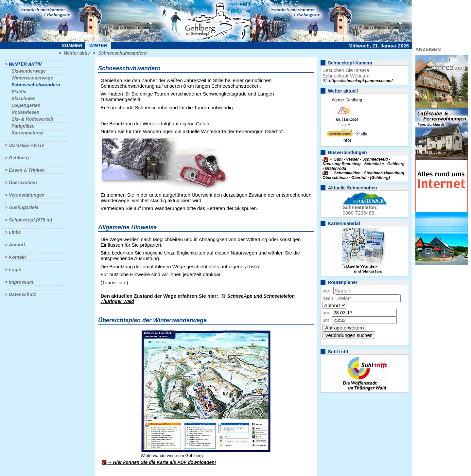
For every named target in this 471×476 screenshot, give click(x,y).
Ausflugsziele (24, 207)
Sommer (72, 45)
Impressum (21, 282)
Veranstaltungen (27, 195)
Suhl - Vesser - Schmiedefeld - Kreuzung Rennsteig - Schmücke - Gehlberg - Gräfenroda (364, 164)
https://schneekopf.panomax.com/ (361, 81)
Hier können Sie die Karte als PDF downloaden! (164, 462)
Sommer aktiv (26, 145)
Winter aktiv (77, 53)
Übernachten (23, 183)
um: (327, 320)
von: (327, 291)
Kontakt (17, 257)
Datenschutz (22, 294)
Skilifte (19, 92)
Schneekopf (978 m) (30, 220)
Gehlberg (19, 158)
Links (15, 232)
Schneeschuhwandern (122, 53)
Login (15, 270)
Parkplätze (23, 126)
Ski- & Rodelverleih (32, 119)
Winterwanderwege (32, 78)
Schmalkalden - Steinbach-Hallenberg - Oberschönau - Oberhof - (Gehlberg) (365, 175)
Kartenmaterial (27, 133)
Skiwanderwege (29, 71)
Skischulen (24, 98)
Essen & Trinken (27, 170)
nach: (329, 298)
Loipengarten (26, 105)
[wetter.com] (340, 135)
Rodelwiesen (26, 112)
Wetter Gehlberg (347, 100)
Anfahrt (17, 245)
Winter (98, 45)
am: (327, 313)
